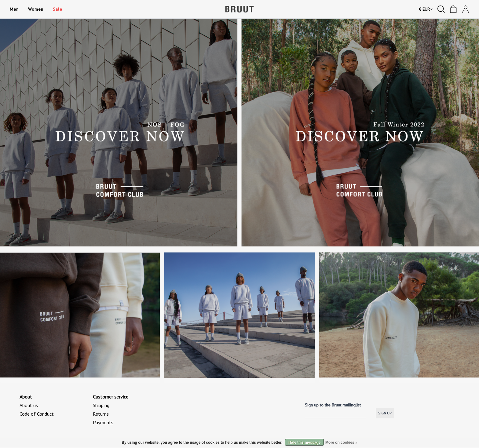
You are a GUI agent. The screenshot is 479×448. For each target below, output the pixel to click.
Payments (103, 422)
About (26, 397)
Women (36, 9)
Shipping (101, 405)
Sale (57, 9)
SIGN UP (385, 413)
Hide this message (304, 443)
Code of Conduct (37, 414)
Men (14, 9)
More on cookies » (341, 443)
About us (29, 405)
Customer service (111, 397)
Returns (101, 414)
